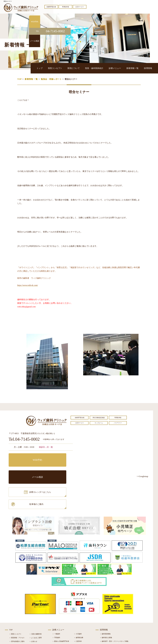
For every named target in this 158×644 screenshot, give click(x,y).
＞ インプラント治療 (81, 612)
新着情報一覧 (137, 68)
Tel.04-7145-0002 (24, 439)
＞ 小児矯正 (78, 619)
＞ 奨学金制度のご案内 (17, 608)
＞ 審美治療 (56, 615)
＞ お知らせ (33, 608)
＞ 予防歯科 (56, 604)
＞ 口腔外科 (78, 608)
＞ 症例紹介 (33, 615)
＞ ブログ (33, 612)
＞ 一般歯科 (56, 600)
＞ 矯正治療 (78, 615)
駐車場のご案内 (57, 468)
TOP (19, 79)
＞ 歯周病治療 (79, 604)
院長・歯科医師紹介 (106, 68)
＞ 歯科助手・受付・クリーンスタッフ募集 (114, 608)
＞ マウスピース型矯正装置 (83, 623)
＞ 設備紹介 (13, 615)
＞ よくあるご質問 (35, 604)
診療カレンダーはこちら (27, 468)
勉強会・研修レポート (51, 79)
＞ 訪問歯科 (78, 626)
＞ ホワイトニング (58, 612)
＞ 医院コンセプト (15, 601)
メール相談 (57, 457)
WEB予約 (24, 457)
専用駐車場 (65, 7)
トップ (62, 68)
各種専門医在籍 (51, 7)
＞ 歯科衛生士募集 (106, 604)
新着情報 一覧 (31, 79)
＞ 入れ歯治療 (57, 619)
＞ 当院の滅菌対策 (35, 601)
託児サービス (80, 7)
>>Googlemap (142, 476)
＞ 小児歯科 (78, 600)
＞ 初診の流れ (14, 619)
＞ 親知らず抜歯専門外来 (61, 608)
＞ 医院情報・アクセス (17, 604)
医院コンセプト (75, 68)
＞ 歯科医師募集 (105, 600)
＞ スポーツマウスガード (61, 623)
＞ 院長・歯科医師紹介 (17, 612)
